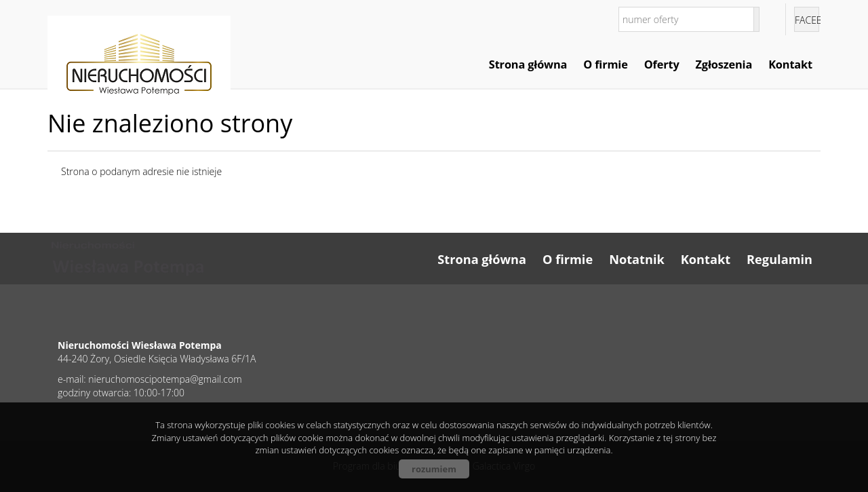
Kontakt (790, 64)
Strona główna (528, 64)
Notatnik (637, 259)
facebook (807, 20)
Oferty (662, 64)
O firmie (605, 64)
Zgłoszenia (724, 64)
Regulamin (780, 259)
